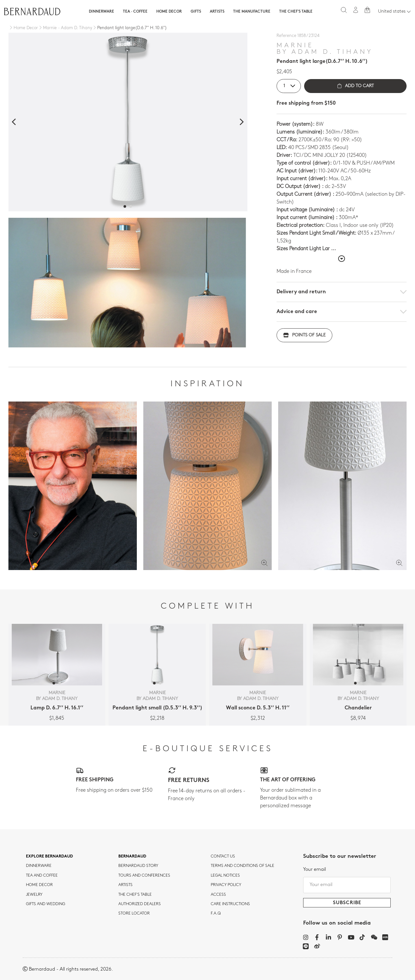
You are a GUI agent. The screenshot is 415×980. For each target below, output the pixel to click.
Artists (217, 12)
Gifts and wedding (46, 904)
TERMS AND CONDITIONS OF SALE (243, 866)
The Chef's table (296, 12)
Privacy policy (226, 885)
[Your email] (347, 885)
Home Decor (169, 12)
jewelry (34, 895)
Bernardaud (132, 857)
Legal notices (225, 876)
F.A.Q (216, 914)
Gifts (196, 12)
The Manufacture (252, 12)
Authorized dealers (140, 904)
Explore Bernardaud (49, 857)
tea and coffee (42, 876)
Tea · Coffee (135, 12)
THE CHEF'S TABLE (135, 895)
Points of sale (304, 335)
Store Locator (134, 914)
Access (218, 895)
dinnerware (39, 866)
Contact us (223, 857)
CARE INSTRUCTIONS (230, 904)
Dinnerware (101, 12)
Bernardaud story (138, 866)
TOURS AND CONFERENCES (144, 876)
